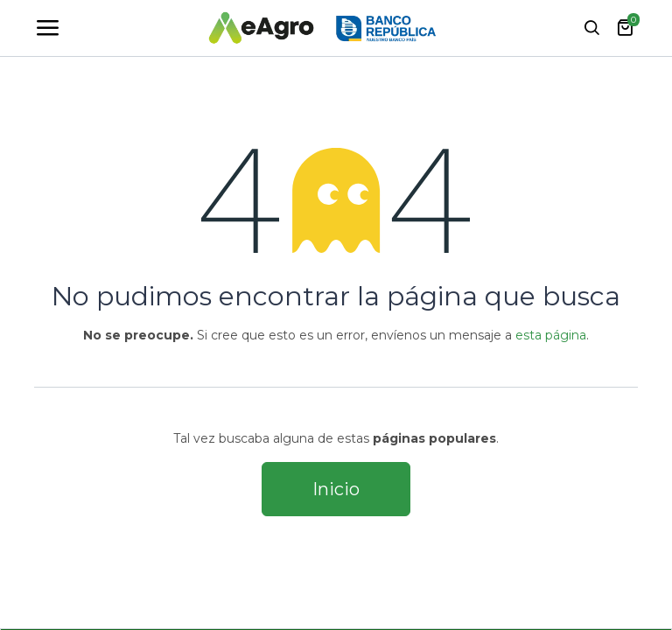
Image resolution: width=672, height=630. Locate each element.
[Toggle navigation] (47, 28)
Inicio (336, 489)
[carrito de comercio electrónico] (625, 28)
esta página (551, 335)
